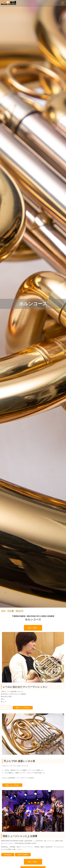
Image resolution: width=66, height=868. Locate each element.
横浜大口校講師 (23, 855)
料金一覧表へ (33, 628)
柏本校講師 (8, 855)
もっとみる (6, 707)
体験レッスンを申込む (23, 708)
